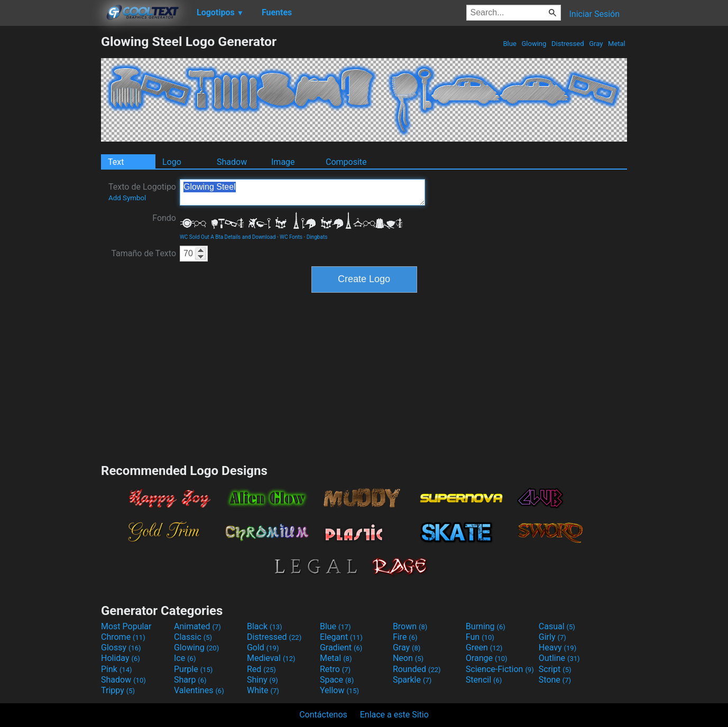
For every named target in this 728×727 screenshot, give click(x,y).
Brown (410, 626)
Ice (185, 658)
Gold (263, 647)
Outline (559, 658)
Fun (480, 637)
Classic (193, 637)
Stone (555, 680)
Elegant (341, 637)
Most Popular (126, 626)
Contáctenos (323, 715)
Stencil (484, 680)
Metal (617, 44)
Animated (197, 626)
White (263, 690)
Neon (408, 658)
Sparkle (412, 680)
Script (555, 669)
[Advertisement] (50, 192)
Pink (117, 669)
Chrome (123, 637)
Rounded (417, 669)
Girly (552, 637)
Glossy (121, 647)
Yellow (339, 690)
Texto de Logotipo (142, 192)
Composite (346, 162)
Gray (596, 44)
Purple (193, 669)
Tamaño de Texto (144, 253)
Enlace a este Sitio (394, 715)
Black (265, 626)
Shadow (232, 162)
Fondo (164, 218)
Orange (487, 658)
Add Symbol (127, 198)
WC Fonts (291, 237)
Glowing (534, 44)
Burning (486, 626)
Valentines (199, 690)
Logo (172, 162)
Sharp (190, 680)
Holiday (121, 658)
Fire (405, 637)
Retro (335, 669)
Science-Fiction (500, 669)
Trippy (118, 690)
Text (116, 162)
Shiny (262, 680)
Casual (557, 626)
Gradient (341, 647)
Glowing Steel (302, 192)
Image (283, 162)
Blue (510, 44)
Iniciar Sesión (594, 14)
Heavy (557, 647)
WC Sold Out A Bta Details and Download (228, 237)
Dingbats (317, 237)
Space (337, 680)
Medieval (271, 658)
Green (484, 647)
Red (261, 669)
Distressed (568, 44)
